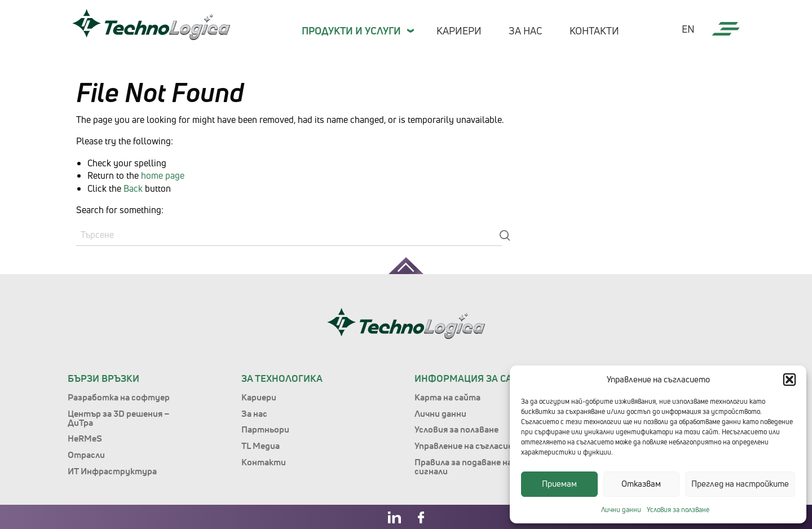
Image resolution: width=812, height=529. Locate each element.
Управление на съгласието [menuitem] (470, 446)
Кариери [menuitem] (459, 30)
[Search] (289, 235)
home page (163, 175)
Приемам (559, 484)
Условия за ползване (678, 510)
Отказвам (641, 484)
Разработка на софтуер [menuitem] (119, 397)
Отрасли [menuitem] (86, 455)
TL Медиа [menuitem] (261, 446)
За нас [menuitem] (526, 30)
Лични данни (621, 510)
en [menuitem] (688, 29)
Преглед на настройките (740, 484)
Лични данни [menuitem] (440, 413)
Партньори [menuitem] (265, 429)
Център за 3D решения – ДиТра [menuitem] (119, 418)
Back (133, 188)
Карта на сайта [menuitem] (447, 397)
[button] (789, 380)
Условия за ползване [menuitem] (456, 429)
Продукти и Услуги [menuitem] (351, 30)
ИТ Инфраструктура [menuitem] (112, 471)
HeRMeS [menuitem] (85, 438)
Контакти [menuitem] (594, 30)
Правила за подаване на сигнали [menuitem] (463, 466)
